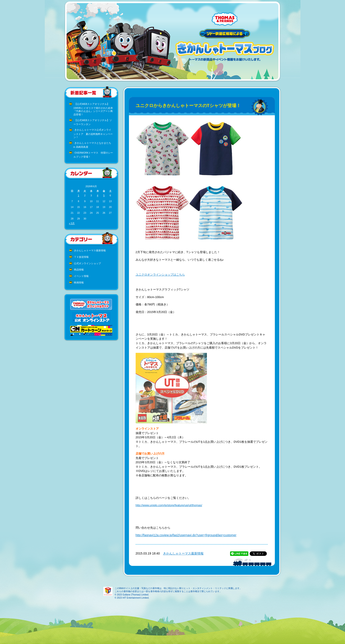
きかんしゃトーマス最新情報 (90, 250)
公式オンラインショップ (87, 263)
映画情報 (79, 282)
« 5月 (72, 223)
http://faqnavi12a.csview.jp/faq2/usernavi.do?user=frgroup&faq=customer (186, 535)
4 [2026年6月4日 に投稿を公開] (98, 195)
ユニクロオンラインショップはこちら (160, 275)
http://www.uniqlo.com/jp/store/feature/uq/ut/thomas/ (169, 505)
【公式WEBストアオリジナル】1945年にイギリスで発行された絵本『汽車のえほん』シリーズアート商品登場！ (93, 109)
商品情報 (79, 270)
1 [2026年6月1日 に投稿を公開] (78, 195)
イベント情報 (81, 276)
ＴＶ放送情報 (81, 257)
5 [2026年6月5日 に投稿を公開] (104, 195)
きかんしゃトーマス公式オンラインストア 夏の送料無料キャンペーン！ (93, 133)
